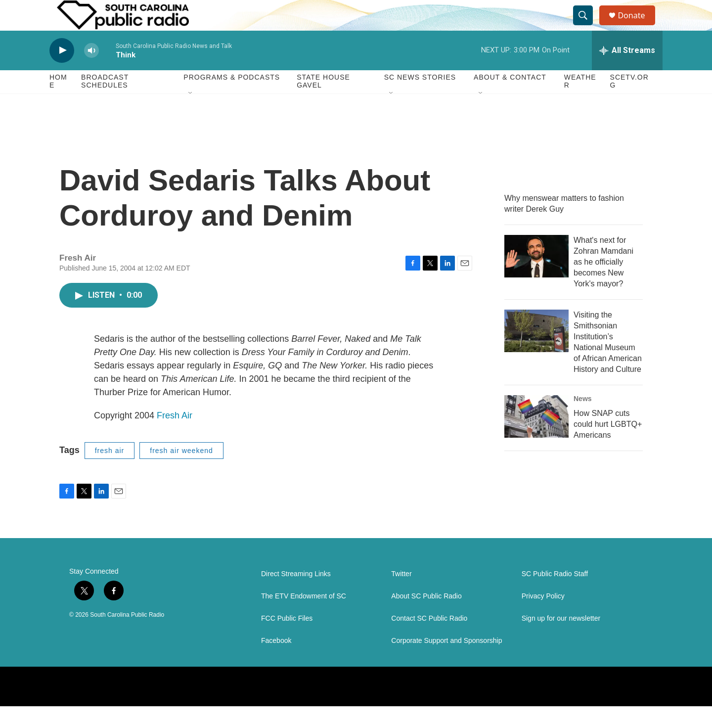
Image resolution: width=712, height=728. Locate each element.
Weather (580, 103)
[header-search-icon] (587, 26)
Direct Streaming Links (296, 596)
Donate (637, 26)
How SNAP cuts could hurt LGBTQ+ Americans (608, 445)
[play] (62, 72)
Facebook (276, 662)
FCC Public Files (287, 640)
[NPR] (358, 708)
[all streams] (627, 72)
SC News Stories (420, 99)
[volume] (91, 72)
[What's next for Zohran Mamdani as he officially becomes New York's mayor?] (536, 277)
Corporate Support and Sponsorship (446, 662)
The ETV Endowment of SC (304, 618)
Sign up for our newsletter (561, 640)
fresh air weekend (181, 472)
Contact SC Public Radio (429, 640)
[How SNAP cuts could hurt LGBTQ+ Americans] (536, 438)
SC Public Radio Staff (555, 596)
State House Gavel (323, 103)
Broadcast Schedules (105, 103)
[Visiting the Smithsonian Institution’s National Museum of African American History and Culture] (536, 352)
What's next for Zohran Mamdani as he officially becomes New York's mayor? (603, 283)
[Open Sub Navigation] (191, 115)
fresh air (110, 472)
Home (58, 103)
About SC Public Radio (426, 618)
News (583, 420)
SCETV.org (629, 103)
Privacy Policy (543, 618)
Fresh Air (175, 437)
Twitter (401, 596)
